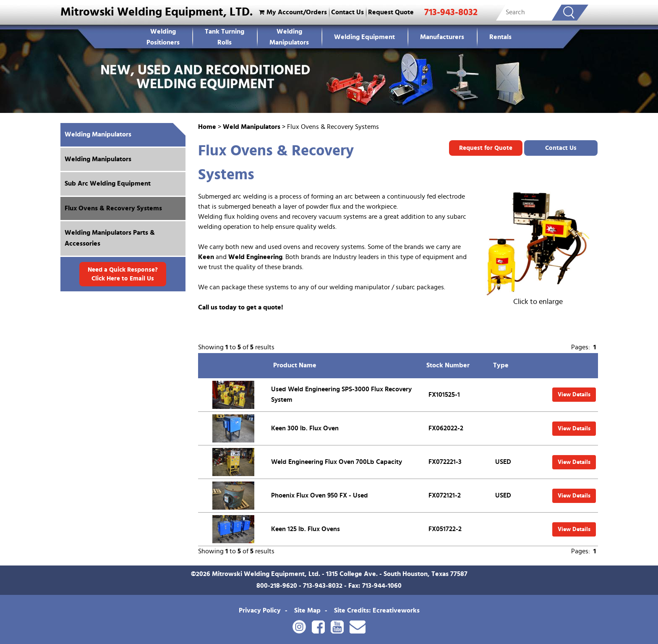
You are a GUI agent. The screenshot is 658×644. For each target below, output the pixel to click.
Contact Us (347, 12)
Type (501, 365)
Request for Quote (486, 148)
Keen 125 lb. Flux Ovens (305, 529)
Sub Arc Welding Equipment (108, 183)
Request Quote (391, 12)
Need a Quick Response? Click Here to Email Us (123, 274)
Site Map (307, 610)
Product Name (295, 365)
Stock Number (448, 365)
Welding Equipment (364, 37)
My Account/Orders (292, 12)
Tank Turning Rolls (225, 37)
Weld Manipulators (252, 127)
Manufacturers (442, 37)
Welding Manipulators (289, 37)
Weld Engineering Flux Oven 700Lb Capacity (337, 462)
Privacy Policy (260, 610)
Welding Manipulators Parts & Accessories (110, 238)
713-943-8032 (451, 12)
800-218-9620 (277, 586)
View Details (574, 395)
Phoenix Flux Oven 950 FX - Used (320, 495)
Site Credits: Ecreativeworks (377, 610)
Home (207, 127)
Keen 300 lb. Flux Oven (305, 428)
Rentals (500, 37)
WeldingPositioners (163, 37)
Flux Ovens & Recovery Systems (113, 208)
